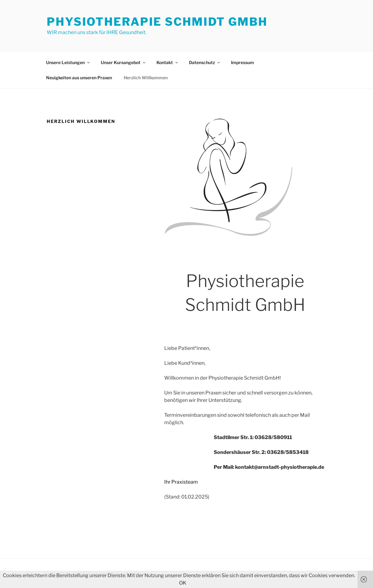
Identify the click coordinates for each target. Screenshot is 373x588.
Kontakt (168, 62)
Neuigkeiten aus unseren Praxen (79, 78)
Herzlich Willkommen (146, 78)
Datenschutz (205, 62)
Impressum (242, 62)
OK (183, 583)
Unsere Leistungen (68, 62)
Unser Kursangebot (124, 62)
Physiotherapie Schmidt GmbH (157, 22)
